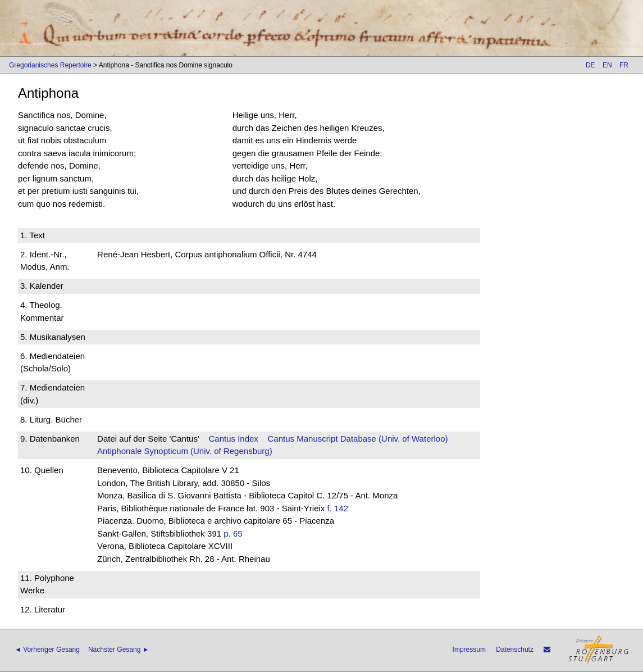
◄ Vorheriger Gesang (47, 650)
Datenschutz (515, 650)
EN (607, 65)
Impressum (469, 650)
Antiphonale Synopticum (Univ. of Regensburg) (185, 451)
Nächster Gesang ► (119, 650)
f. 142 (338, 508)
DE (590, 65)
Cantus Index (233, 439)
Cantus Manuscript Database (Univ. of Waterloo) (358, 439)
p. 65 (233, 533)
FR (624, 65)
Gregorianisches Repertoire (50, 65)
